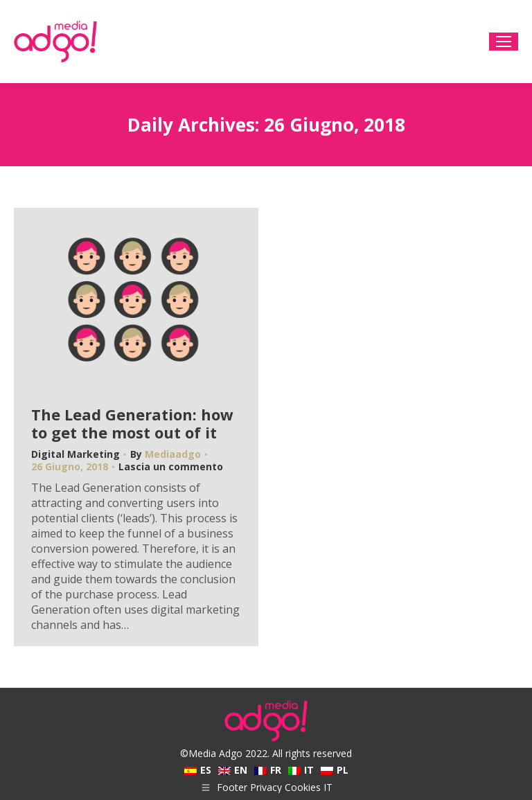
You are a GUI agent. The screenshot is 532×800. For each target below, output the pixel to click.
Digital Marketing (76, 454)
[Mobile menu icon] (504, 42)
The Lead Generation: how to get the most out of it (132, 423)
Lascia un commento (171, 467)
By (166, 454)
